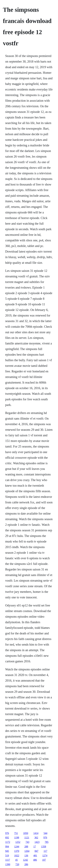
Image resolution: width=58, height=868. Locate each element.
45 (17, 860)
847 (37, 851)
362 (36, 837)
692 (7, 837)
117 (45, 851)
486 (35, 860)
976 (7, 833)
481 (35, 856)
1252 (18, 842)
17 (35, 847)
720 (17, 864)
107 (44, 860)
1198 (17, 837)
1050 (26, 833)
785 (47, 842)
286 (26, 864)
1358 (44, 847)
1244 (17, 847)
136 (26, 856)
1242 (26, 860)
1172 (8, 842)
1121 (27, 837)
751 (16, 833)
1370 (17, 851)
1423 (37, 842)
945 (7, 851)
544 (45, 833)
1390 (8, 864)
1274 (45, 856)
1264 (27, 851)
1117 (8, 860)
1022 (17, 856)
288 (26, 847)
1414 (36, 833)
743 (27, 842)
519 (7, 856)
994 (7, 847)
